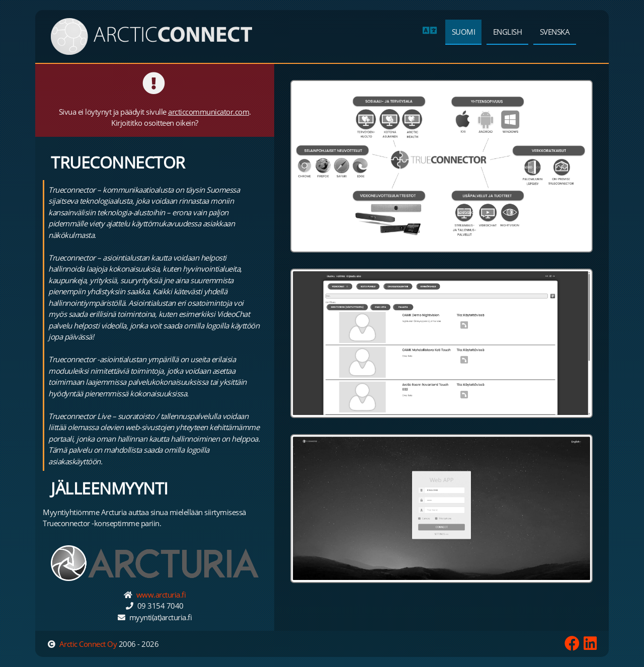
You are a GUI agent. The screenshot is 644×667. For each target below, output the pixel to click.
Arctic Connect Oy (88, 644)
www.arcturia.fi (161, 595)
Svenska (555, 32)
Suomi (464, 32)
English (508, 32)
